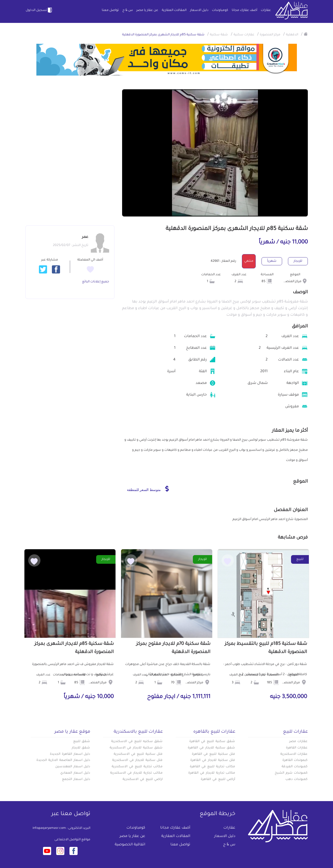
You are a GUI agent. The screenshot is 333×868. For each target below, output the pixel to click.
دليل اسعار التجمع (76, 779)
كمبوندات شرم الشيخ (291, 773)
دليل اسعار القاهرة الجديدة (70, 754)
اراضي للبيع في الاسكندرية (143, 779)
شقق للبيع (82, 742)
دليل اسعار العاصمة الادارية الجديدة (63, 760)
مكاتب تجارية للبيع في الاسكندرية (137, 767)
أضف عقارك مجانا (244, 10)
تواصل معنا (110, 10)
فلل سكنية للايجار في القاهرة (213, 760)
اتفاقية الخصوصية (130, 845)
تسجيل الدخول (39, 10)
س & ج (128, 10)
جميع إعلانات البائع (96, 282)
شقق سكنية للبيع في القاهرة (212, 742)
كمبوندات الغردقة (295, 767)
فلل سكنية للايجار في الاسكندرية (137, 760)
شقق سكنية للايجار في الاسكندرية (136, 748)
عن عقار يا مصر (147, 10)
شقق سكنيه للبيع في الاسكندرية (137, 742)
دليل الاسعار (199, 10)
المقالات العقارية (174, 10)
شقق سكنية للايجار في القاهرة (211, 748)
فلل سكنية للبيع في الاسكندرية (138, 754)
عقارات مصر (299, 742)
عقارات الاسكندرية (294, 754)
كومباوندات (220, 10)
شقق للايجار (81, 748)
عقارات (266, 10)
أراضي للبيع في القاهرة (218, 779)
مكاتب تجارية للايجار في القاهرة (212, 773)
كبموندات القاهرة (295, 760)
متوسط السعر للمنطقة (148, 489)
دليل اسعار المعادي (75, 773)
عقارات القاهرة (297, 748)
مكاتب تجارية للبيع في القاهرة (212, 767)
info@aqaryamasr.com (49, 828)
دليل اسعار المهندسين (73, 767)
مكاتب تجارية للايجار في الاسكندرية (136, 773)
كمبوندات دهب (297, 779)
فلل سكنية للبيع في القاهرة (213, 754)
